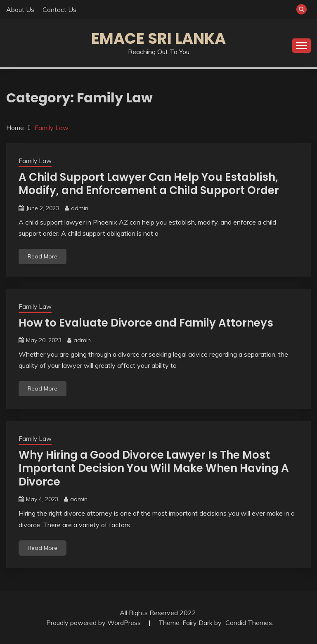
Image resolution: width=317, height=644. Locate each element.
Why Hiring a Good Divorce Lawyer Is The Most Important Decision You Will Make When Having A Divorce (154, 468)
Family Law (35, 161)
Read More (43, 256)
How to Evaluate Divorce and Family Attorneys (146, 323)
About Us (20, 9)
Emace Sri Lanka (158, 38)
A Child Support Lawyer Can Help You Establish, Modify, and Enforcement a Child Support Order (149, 184)
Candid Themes (249, 623)
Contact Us (59, 9)
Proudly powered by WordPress (94, 623)
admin (80, 208)
